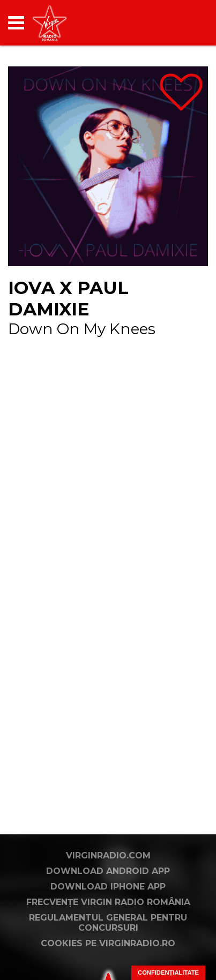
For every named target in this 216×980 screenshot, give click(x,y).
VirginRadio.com (108, 855)
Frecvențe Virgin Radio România (108, 902)
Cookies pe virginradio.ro (108, 943)
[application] (181, 23)
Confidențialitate (168, 973)
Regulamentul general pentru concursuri (108, 923)
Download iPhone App (108, 887)
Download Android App (108, 871)
